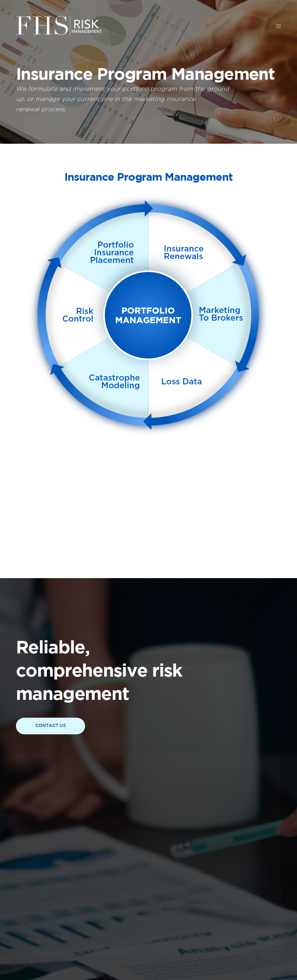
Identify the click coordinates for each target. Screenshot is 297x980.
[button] (51, 726)
